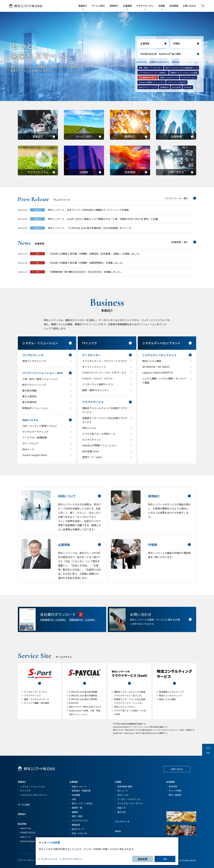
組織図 (75, 812)
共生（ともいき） (80, 833)
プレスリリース (122, 821)
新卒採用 (173, 786)
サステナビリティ (145, 6)
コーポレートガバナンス (129, 799)
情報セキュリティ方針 (84, 860)
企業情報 (127, 6)
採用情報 (174, 6)
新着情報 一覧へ (180, 243)
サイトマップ (102, 860)
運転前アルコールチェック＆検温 (184, 73)
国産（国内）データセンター (151, 68)
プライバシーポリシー (27, 860)
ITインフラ (25, 791)
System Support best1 (31, 841)
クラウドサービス (188, 77)
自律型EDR (165, 87)
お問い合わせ (189, 6)
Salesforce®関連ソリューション (152, 82)
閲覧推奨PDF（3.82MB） (83, 620)
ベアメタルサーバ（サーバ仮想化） (153, 73)
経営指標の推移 (125, 786)
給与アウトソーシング (148, 87)
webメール (25, 837)
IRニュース (123, 791)
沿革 (74, 799)
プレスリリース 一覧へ (177, 200)
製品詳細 (22, 824)
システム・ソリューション (33, 786)
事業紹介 (83, 6)
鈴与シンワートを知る (82, 803)
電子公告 (122, 812)
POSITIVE (188, 87)
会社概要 (76, 795)
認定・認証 (77, 816)
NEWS (118, 831)
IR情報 (162, 6)
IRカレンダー (124, 795)
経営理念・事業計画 (81, 791)
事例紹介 (114, 6)
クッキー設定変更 (64, 860)
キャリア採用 (175, 791)
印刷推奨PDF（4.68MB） (54, 620)
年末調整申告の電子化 (148, 77)
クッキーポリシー (46, 860)
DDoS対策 (176, 87)
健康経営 (76, 825)
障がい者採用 (175, 795)
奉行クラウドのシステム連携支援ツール (182, 68)
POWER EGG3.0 (28, 832)
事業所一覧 (77, 808)
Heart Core (26, 828)
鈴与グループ (78, 829)
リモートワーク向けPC (177, 82)
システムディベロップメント (34, 795)
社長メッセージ (79, 786)
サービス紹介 (98, 6)
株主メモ (122, 808)
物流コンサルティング (169, 77)
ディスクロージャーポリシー (131, 803)
